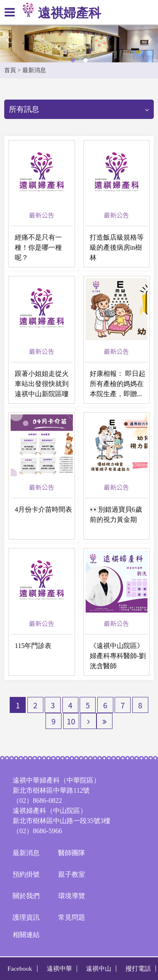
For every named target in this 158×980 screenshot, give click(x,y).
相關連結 (26, 935)
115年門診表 (33, 646)
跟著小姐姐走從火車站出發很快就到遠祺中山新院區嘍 (42, 384)
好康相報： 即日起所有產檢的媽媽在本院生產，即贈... (118, 384)
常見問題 (72, 917)
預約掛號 (26, 874)
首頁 (10, 70)
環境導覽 (72, 896)
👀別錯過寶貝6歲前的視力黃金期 (116, 514)
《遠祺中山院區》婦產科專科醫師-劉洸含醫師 (118, 656)
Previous (8, 40)
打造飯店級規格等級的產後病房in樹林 (117, 247)
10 (71, 721)
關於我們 (26, 896)
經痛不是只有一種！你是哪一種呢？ (38, 247)
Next (150, 40)
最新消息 (26, 853)
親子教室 (72, 874)
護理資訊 (26, 917)
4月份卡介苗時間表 (43, 509)
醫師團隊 (72, 853)
